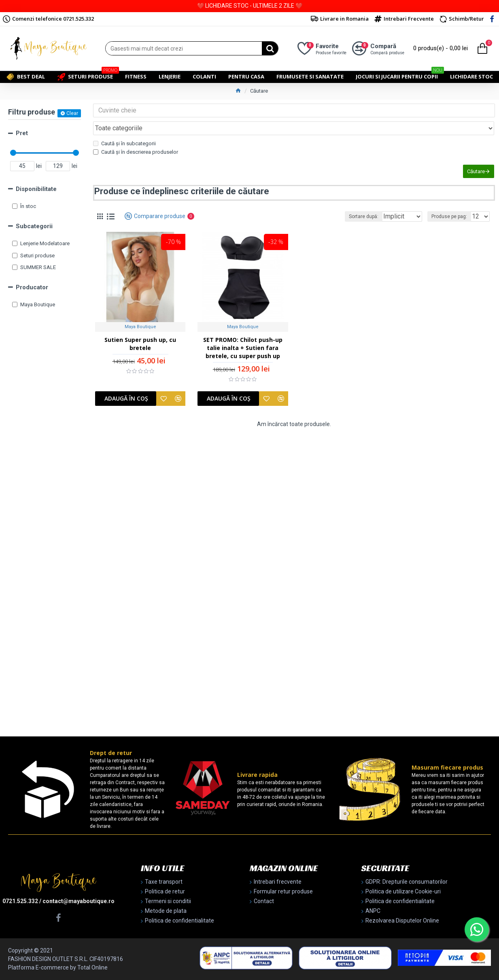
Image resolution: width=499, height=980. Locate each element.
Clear (72, 113)
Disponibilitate (36, 189)
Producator (32, 287)
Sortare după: (351, 205)
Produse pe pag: (452, 205)
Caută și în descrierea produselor (136, 134)
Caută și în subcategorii (124, 126)
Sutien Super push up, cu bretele (140, 335)
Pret (22, 133)
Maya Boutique (140, 318)
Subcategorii (34, 226)
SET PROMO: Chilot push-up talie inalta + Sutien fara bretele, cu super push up (243, 339)
